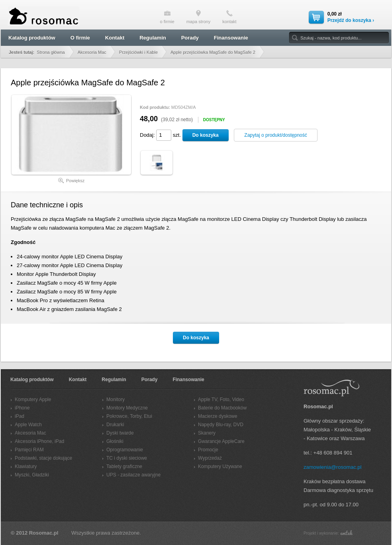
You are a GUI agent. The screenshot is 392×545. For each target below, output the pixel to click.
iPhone (22, 408)
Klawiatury (26, 466)
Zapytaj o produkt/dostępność (275, 135)
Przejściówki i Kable (138, 52)
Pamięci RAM (29, 450)
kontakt (229, 17)
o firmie (167, 17)
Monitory (116, 399)
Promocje (208, 450)
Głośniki (115, 441)
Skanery (207, 433)
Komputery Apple (33, 399)
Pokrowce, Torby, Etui (129, 416)
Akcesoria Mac (92, 52)
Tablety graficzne (124, 466)
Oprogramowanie (125, 450)
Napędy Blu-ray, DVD (221, 425)
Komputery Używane (220, 466)
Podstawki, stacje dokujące (43, 458)
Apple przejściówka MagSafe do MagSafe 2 (213, 52)
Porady (190, 38)
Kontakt (115, 38)
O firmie (80, 38)
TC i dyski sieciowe (127, 458)
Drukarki (115, 425)
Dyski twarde (120, 433)
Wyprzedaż (210, 458)
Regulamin (153, 38)
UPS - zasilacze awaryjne (133, 475)
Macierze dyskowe (218, 416)
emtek (346, 533)
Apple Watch (28, 425)
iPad (20, 416)
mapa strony (199, 17)
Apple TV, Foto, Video (221, 399)
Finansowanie (231, 38)
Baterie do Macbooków (222, 408)
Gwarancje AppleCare (221, 441)
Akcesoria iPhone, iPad (39, 441)
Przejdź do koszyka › (351, 20)
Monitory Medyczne (127, 408)
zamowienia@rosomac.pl (332, 467)
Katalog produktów (32, 38)
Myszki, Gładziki (32, 475)
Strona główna (51, 52)
